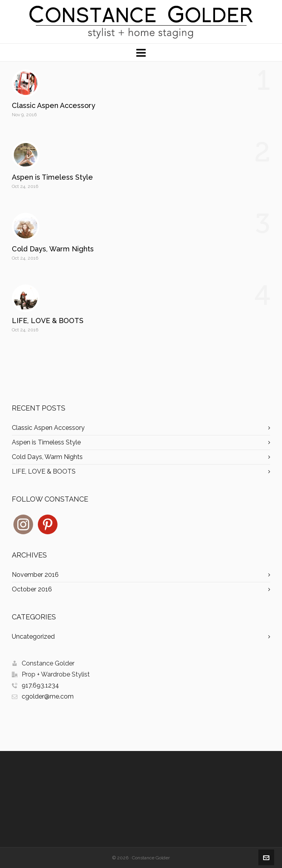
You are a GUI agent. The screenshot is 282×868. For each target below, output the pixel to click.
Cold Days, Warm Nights (53, 249)
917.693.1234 (40, 685)
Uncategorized (33, 637)
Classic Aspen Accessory (54, 105)
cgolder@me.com (48, 696)
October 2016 (32, 589)
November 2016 (35, 575)
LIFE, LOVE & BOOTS (48, 321)
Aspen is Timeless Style (52, 177)
